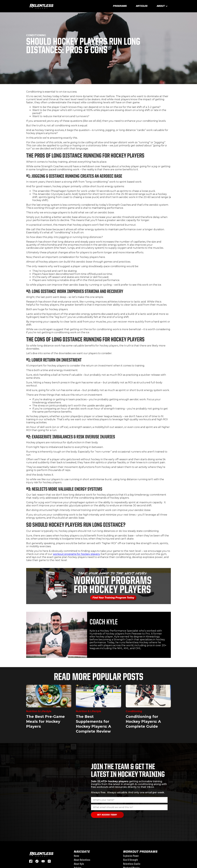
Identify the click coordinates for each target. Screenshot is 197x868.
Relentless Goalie (132, 864)
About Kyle (79, 864)
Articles (142, 6)
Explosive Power (131, 856)
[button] (162, 6)
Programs (120, 6)
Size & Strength (131, 860)
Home (77, 856)
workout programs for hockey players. (76, 554)
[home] (42, 6)
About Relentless (82, 860)
